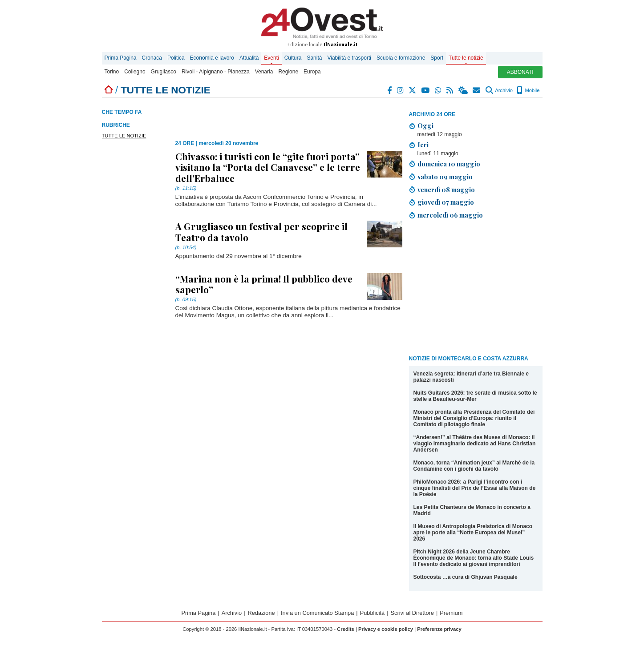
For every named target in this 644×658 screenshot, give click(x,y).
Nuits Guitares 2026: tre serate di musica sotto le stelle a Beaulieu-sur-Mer (475, 396)
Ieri (423, 145)
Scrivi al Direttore (412, 613)
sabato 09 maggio (445, 177)
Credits (346, 629)
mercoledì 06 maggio (450, 215)
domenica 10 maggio (449, 164)
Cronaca (152, 58)
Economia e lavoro (212, 58)
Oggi (425, 125)
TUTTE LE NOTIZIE (124, 136)
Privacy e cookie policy (386, 629)
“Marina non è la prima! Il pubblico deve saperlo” (264, 284)
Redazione (261, 613)
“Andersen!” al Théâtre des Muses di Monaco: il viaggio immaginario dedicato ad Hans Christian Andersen (475, 444)
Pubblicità (373, 613)
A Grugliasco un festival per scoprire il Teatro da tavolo (261, 231)
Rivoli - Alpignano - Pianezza (216, 72)
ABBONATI (520, 72)
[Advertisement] (476, 289)
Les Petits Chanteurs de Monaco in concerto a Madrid (472, 510)
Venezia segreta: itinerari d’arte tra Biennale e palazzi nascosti (471, 377)
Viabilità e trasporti (349, 58)
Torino (112, 72)
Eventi (271, 58)
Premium (451, 613)
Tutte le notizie (466, 58)
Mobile (528, 90)
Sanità (314, 58)
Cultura (293, 58)
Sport (437, 58)
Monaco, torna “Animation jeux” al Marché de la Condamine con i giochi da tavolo (474, 466)
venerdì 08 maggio (446, 190)
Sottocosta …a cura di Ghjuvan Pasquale (466, 577)
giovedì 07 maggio (446, 202)
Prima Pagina (121, 58)
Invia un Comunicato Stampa (317, 613)
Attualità (249, 58)
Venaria (264, 72)
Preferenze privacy (439, 629)
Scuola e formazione (401, 58)
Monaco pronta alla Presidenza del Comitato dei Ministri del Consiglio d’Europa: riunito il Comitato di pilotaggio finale (474, 418)
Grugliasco (164, 72)
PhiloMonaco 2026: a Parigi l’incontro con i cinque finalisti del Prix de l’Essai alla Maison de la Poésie (475, 488)
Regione (288, 72)
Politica (176, 58)
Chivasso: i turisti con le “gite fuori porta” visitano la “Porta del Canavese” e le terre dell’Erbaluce (268, 167)
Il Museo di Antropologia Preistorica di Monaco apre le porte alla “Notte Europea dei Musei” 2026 (473, 533)
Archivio (499, 90)
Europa (312, 72)
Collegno (135, 72)
